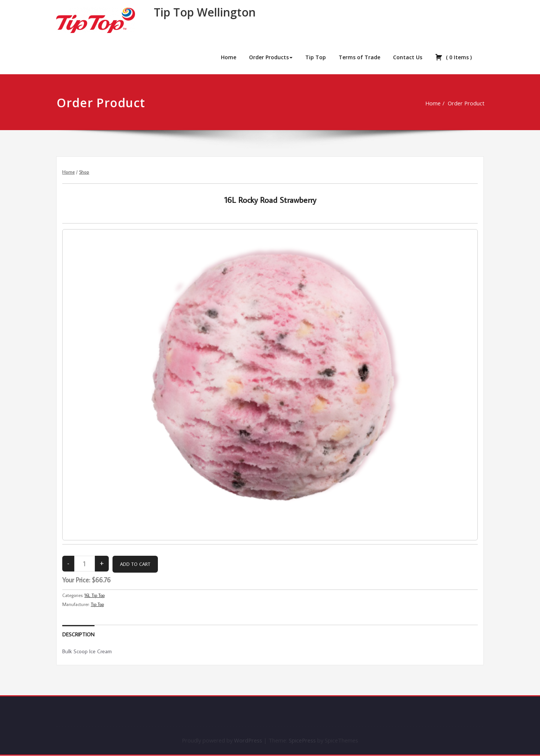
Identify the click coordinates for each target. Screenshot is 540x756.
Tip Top (316, 57)
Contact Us (408, 57)
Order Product (460, 103)
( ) (453, 57)
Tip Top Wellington (205, 12)
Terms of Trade (359, 57)
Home (229, 57)
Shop (84, 172)
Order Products (271, 57)
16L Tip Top (94, 595)
